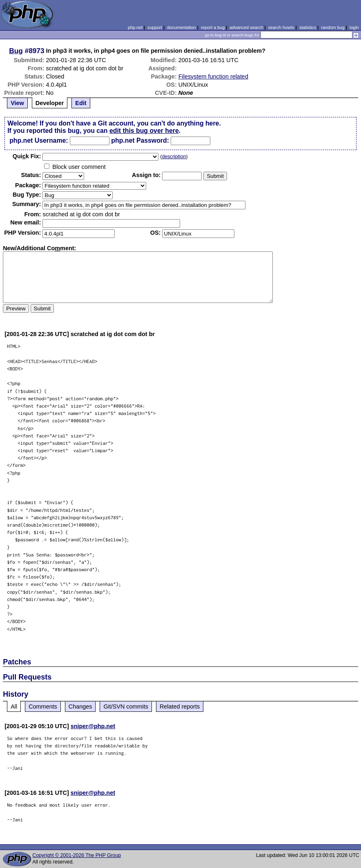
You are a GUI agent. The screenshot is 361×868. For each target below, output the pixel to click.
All (14, 707)
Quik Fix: (27, 156)
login (354, 27)
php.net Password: (140, 140)
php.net (135, 27)
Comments (43, 707)
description (174, 157)
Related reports (180, 707)
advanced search (246, 27)
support (155, 27)
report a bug (213, 27)
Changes (80, 707)
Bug (16, 51)
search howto (281, 27)
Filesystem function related (213, 76)
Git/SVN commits (126, 707)
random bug (333, 27)
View (17, 103)
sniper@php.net (93, 726)
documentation (182, 27)
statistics (308, 27)
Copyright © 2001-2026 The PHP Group (77, 855)
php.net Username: (39, 140)
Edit (81, 103)
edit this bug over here (144, 131)
